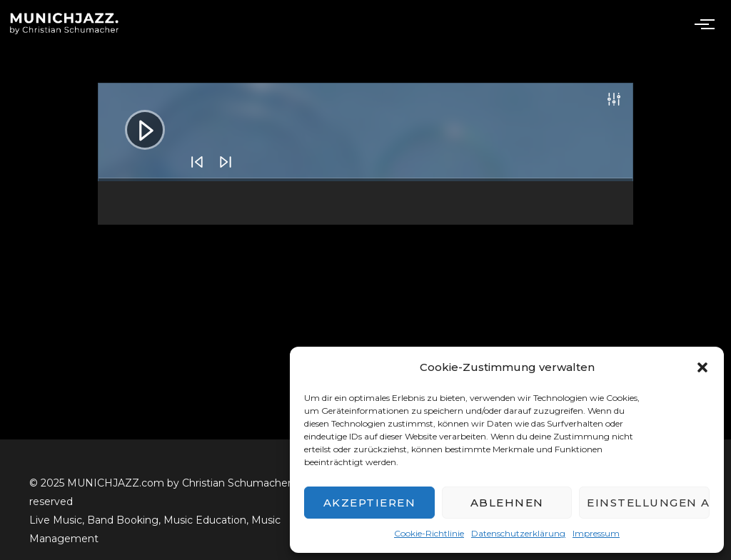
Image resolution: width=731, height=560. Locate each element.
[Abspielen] (134, 119)
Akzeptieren (370, 503)
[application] (365, 132)
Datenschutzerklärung (518, 533)
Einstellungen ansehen (648, 503)
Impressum (596, 533)
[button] (702, 367)
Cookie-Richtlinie (429, 533)
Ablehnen (507, 503)
